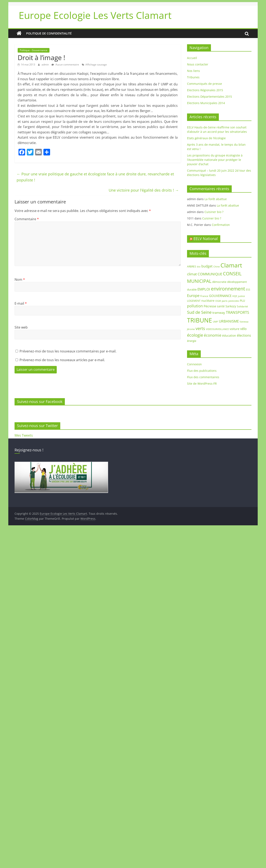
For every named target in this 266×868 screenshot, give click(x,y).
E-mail (21, 303)
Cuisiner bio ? (214, 212)
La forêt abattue (216, 199)
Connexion (194, 364)
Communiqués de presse (204, 84)
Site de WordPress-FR (202, 384)
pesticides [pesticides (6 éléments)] (234, 301)
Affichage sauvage (96, 65)
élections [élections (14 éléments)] (244, 335)
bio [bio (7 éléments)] (199, 267)
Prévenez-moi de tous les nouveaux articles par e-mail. (62, 360)
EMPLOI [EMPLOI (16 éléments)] (204, 289)
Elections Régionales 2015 (205, 90)
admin (46, 65)
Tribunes (193, 77)
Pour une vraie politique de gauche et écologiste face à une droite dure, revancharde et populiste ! (95, 177)
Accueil (192, 58)
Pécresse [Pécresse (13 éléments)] (210, 306)
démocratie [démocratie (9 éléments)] (219, 282)
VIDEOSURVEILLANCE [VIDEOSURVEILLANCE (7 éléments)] (217, 329)
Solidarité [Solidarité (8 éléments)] (242, 306)
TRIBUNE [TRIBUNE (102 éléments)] (199, 320)
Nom (20, 279)
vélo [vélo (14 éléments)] (243, 329)
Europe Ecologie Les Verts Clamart (95, 15)
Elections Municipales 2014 (206, 103)
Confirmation (221, 225)
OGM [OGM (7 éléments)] (218, 301)
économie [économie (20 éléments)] (213, 335)
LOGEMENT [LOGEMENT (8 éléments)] (194, 301)
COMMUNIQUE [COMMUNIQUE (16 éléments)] (210, 274)
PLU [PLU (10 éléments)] (242, 301)
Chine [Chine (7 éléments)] (217, 267)
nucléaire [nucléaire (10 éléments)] (208, 301)
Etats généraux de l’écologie (206, 138)
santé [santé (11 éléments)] (221, 306)
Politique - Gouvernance (34, 50)
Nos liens (193, 71)
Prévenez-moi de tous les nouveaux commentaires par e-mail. (68, 351)
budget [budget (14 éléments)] (207, 266)
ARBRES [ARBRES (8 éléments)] (192, 267)
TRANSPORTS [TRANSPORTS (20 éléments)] (238, 312)
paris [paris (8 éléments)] (225, 301)
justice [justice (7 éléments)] (241, 296)
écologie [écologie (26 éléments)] (195, 335)
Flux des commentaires (203, 377)
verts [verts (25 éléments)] (200, 328)
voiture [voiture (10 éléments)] (235, 329)
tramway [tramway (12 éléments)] (219, 313)
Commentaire (27, 219)
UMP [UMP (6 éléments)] (215, 322)
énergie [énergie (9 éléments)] (192, 341)
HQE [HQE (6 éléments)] (235, 296)
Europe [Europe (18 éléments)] (193, 295)
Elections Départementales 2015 (209, 97)
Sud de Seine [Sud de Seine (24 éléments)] (199, 312)
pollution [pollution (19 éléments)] (195, 306)
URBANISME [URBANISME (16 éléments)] (229, 321)
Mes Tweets (24, 435)
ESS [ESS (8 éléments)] (248, 290)
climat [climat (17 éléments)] (192, 274)
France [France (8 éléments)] (204, 296)
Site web (21, 327)
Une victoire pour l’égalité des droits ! (144, 190)
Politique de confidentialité (49, 33)
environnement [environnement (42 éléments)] (228, 289)
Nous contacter (198, 64)
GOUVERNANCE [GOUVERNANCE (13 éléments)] (220, 296)
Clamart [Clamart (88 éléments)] (231, 265)
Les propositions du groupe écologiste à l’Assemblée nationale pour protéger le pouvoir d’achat (215, 160)
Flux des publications (202, 371)
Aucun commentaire (65, 65)
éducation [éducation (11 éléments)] (229, 336)
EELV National (206, 239)
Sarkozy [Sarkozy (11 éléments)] (231, 306)
